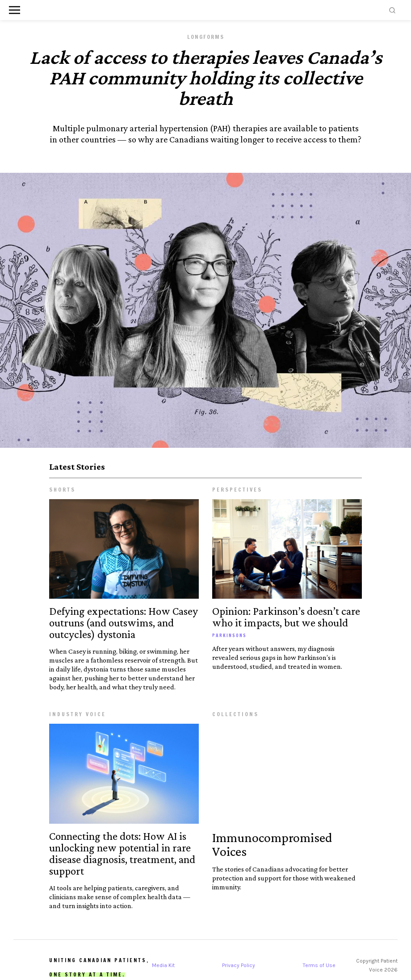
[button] (15, 10)
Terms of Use (319, 965)
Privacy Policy (239, 965)
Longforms (206, 37)
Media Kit (163, 965)
